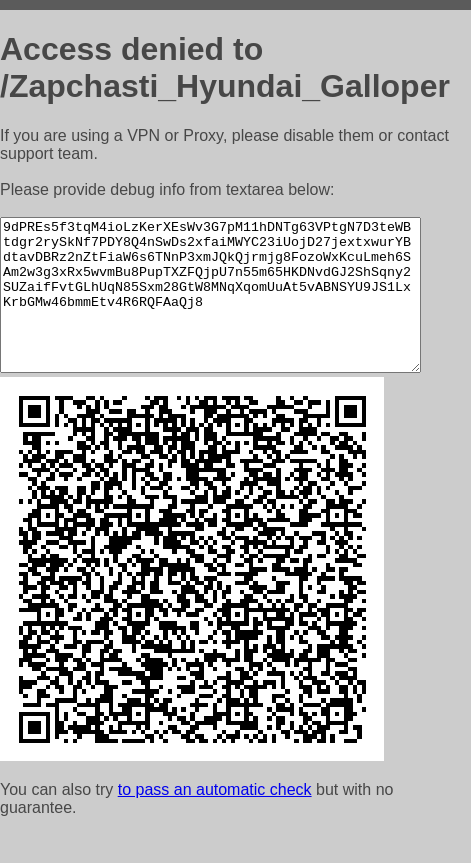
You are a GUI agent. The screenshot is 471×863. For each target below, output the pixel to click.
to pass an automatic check (215, 819)
